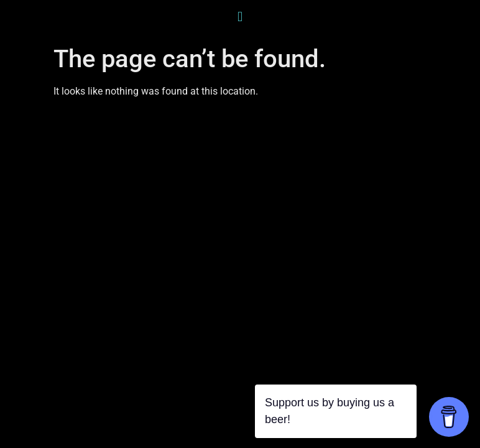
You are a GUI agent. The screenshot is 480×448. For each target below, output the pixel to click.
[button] (240, 16)
